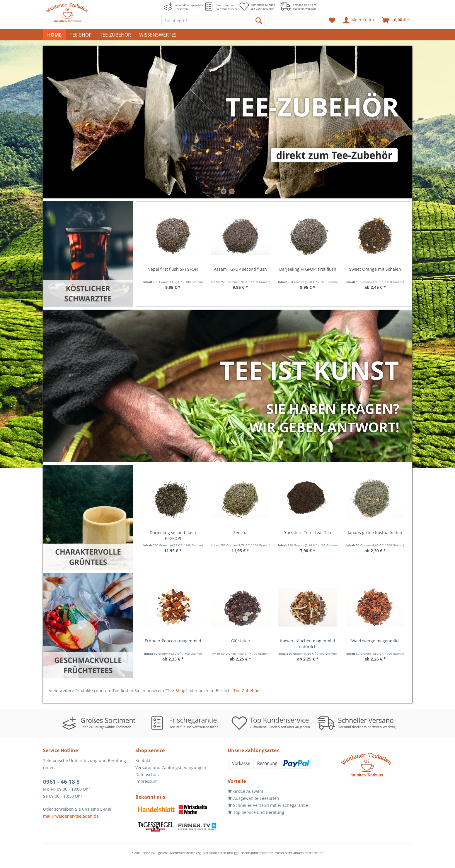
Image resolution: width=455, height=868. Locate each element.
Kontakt (143, 760)
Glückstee (173, 641)
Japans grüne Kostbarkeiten (307, 532)
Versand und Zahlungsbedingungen (171, 767)
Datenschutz (148, 774)
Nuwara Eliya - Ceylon (375, 269)
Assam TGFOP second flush (173, 269)
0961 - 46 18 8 (61, 782)
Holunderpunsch (375, 641)
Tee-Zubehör (246, 691)
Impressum (146, 781)
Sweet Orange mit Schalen (307, 269)
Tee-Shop (176, 691)
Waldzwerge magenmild (307, 641)
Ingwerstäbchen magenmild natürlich (240, 644)
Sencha (173, 532)
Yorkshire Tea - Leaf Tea (240, 532)
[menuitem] (213, 20)
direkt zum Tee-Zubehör (228, 122)
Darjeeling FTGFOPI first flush (240, 269)
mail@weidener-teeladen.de (71, 816)
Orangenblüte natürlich (375, 532)
